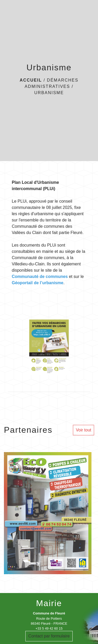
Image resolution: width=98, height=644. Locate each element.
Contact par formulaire (49, 636)
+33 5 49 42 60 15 (49, 628)
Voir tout (83, 430)
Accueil (31, 80)
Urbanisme (49, 93)
